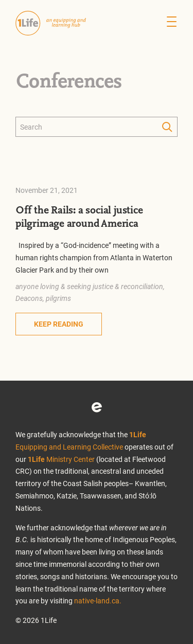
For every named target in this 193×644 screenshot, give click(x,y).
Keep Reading (59, 324)
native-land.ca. (98, 601)
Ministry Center (61, 459)
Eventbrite (97, 407)
